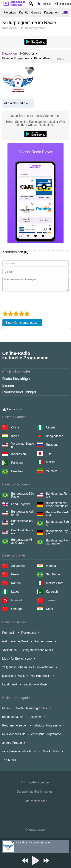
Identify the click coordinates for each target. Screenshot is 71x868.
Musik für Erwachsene (17, 659)
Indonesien (18, 454)
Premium (47, 4)
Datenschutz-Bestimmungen (36, 792)
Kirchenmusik (43, 641)
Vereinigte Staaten (23, 445)
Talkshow (35, 717)
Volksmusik (10, 650)
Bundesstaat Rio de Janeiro (57, 542)
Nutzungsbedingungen (35, 782)
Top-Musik (9, 760)
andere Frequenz (14, 743)
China (15, 427)
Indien (15, 436)
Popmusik (9, 633)
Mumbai (51, 566)
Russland (52, 445)
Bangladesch (55, 436)
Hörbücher (27, 54)
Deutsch (13, 409)
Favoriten (10, 13)
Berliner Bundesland (57, 514)
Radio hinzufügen (17, 379)
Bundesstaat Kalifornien (22, 513)
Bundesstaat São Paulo (23, 495)
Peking (16, 574)
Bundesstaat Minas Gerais (22, 541)
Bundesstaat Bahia (57, 523)
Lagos (15, 592)
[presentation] (31, 301)
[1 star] (5, 314)
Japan (50, 453)
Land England (20, 504)
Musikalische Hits (14, 734)
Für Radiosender (16, 372)
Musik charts (51, 751)
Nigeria (51, 427)
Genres (36, 13)
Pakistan (17, 463)
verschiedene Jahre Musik (20, 751)
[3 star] (16, 314)
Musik (6, 708)
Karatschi (52, 592)
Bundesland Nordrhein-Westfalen (57, 505)
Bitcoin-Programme (47, 58)
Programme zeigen (15, 725)
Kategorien (51, 13)
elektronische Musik (15, 641)
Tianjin (50, 600)
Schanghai (18, 566)
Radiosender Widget (19, 392)
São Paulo (53, 574)
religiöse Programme (47, 725)
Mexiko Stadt (55, 583)
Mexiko (51, 462)
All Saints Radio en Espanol (18, 103)
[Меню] (66, 13)
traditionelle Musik (35, 684)
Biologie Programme (16, 58)
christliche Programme (46, 734)
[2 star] (11, 314)
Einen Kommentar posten (22, 323)
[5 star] (27, 314)
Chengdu (17, 609)
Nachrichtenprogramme (31, 708)
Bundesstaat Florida (57, 495)
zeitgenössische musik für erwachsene (28, 667)
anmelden (65, 4)
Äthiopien (52, 471)
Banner (8, 385)
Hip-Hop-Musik (41, 676)
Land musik (10, 684)
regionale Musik (13, 717)
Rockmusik (29, 633)
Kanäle (24, 13)
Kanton (16, 583)
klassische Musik (13, 676)
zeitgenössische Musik (38, 650)
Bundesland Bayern (57, 533)
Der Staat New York (22, 532)
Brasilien (17, 471)
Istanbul (16, 600)
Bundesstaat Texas (22, 523)
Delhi (49, 609)
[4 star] (21, 314)
